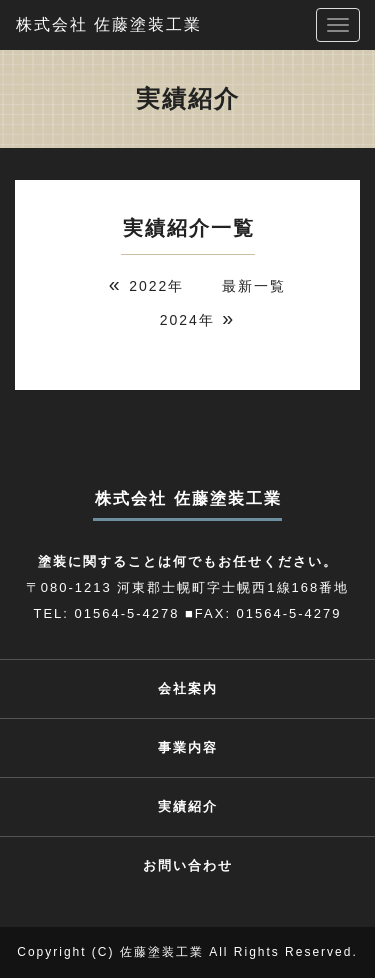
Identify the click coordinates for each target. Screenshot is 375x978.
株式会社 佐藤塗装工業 (109, 24)
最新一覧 (254, 286)
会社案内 (188, 688)
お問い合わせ (188, 865)
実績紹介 (188, 806)
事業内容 (188, 747)
